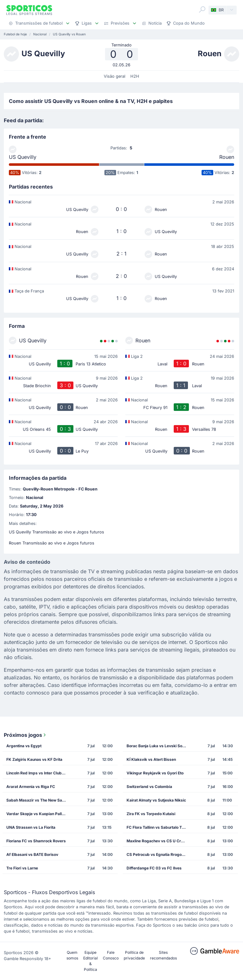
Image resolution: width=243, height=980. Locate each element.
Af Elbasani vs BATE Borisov (32, 854)
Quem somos (72, 955)
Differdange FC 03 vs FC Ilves (154, 868)
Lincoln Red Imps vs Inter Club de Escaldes (38, 773)
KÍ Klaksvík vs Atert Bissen (151, 759)
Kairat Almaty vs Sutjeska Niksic (156, 800)
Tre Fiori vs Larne (22, 868)
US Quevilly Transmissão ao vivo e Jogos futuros (56, 532)
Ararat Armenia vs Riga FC (31, 787)
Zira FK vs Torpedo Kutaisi (151, 814)
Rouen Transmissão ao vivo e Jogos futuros (52, 543)
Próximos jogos (25, 735)
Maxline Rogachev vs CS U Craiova (158, 841)
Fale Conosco (111, 955)
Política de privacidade (134, 955)
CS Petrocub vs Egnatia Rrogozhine (158, 854)
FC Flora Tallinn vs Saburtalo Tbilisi (158, 827)
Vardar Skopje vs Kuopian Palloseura (38, 814)
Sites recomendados (163, 955)
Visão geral (115, 76)
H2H (135, 76)
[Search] (202, 9)
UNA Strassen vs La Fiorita (31, 827)
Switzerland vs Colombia (149, 787)
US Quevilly (23, 157)
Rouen (227, 157)
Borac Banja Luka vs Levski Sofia (157, 746)
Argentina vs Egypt (24, 746)
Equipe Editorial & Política (90, 961)
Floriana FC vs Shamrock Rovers (36, 841)
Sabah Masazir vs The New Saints (37, 800)
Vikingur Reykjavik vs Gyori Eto (155, 773)
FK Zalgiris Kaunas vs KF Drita (34, 759)
